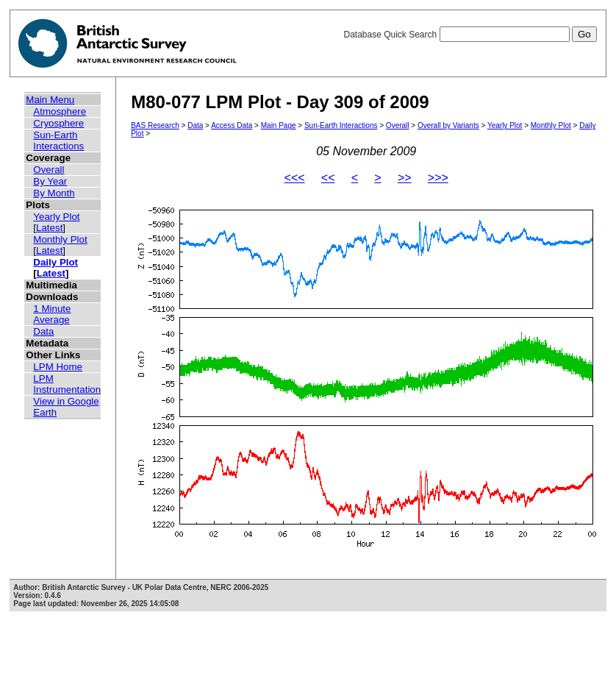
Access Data (232, 125)
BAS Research (155, 125)
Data (43, 331)
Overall (49, 170)
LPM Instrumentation (67, 384)
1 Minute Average (52, 314)
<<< (295, 178)
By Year (50, 181)
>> (405, 178)
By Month (54, 193)
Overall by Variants (448, 125)
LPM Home (58, 367)
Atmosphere (60, 111)
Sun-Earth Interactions (58, 141)
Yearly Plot (56, 217)
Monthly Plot (60, 239)
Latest (49, 228)
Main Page (279, 125)
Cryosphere (58, 123)
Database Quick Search (470, 35)
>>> (438, 178)
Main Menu (50, 100)
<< (328, 178)
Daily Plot (55, 262)
